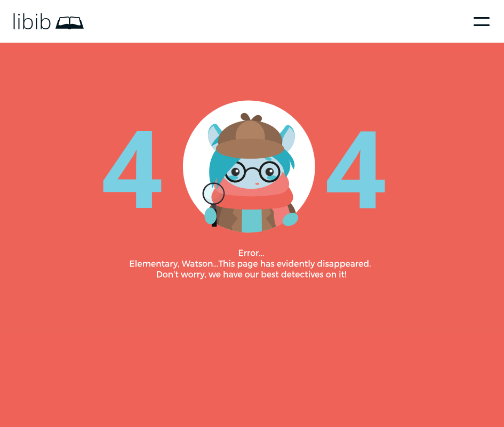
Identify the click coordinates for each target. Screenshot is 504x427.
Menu (482, 21)
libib (32, 21)
